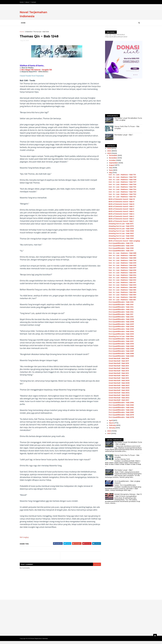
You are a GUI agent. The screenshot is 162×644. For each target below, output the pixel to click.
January (111, 428)
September (113, 163)
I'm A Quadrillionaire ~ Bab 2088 (120, 349)
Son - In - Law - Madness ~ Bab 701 (121, 197)
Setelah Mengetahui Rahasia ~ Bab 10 (127, 494)
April (110, 420)
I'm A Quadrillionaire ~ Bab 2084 (121, 403)
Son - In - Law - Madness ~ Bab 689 (122, 287)
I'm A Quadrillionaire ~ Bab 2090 (120, 344)
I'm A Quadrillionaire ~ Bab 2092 (120, 339)
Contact (34, 2)
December (113, 155)
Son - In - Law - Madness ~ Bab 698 (122, 265)
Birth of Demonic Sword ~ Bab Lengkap (124, 241)
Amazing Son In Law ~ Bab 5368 (120, 231)
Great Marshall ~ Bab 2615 (118, 366)
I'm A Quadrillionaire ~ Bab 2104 (120, 307)
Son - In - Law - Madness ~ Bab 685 (122, 290)
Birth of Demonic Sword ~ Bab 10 (121, 199)
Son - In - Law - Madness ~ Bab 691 (121, 282)
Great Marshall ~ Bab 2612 (118, 373)
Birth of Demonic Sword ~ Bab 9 (121, 202)
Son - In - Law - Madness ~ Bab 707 (122, 182)
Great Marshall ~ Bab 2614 (118, 368)
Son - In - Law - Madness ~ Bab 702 (122, 194)
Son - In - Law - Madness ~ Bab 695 (122, 273)
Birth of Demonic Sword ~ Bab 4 (121, 214)
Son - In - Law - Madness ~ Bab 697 (122, 268)
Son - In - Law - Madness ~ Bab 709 (122, 177)
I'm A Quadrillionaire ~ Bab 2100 (120, 317)
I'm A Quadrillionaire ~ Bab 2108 (120, 248)
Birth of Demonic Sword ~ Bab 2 (121, 219)
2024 (109, 151)
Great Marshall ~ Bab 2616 (118, 363)
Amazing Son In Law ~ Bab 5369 (120, 229)
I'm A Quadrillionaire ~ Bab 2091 (120, 341)
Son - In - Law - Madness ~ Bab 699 (122, 263)
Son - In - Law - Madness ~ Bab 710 (121, 175)
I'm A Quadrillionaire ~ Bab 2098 (120, 322)
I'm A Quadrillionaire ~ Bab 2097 (120, 324)
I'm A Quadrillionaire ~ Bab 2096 (120, 327)
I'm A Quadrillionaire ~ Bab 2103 (120, 309)
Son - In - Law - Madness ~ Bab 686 (122, 258)
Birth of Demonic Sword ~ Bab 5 (121, 211)
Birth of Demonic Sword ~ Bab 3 (121, 216)
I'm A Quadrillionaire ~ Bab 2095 (120, 329)
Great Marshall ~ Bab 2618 (118, 358)
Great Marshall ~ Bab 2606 (118, 388)
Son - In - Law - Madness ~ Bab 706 (122, 184)
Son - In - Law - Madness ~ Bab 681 (121, 300)
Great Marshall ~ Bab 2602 (118, 398)
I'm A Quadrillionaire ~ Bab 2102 (120, 312)
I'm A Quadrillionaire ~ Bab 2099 (120, 319)
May (110, 173)
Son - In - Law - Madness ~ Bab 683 (122, 295)
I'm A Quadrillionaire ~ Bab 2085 (120, 356)
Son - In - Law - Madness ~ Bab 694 (122, 275)
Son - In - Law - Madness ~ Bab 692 (122, 280)
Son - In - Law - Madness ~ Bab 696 (122, 270)
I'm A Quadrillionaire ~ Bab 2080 (120, 412)
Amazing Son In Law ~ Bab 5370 (120, 226)
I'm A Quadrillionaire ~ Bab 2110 (120, 243)
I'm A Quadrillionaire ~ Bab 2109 (120, 246)
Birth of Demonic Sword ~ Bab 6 (121, 209)
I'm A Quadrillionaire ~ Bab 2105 (120, 304)
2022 (109, 431)
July (110, 168)
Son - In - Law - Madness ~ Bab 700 (122, 260)
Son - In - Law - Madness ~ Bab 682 (122, 297)
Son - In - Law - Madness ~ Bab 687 (122, 255)
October (112, 160)
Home (22, 2)
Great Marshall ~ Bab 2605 (118, 390)
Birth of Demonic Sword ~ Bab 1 (120, 221)
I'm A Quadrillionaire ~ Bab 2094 (121, 331)
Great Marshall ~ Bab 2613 (118, 371)
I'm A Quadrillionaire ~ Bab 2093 (120, 334)
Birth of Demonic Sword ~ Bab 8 (121, 204)
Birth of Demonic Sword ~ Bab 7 (121, 206)
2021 (108, 433)
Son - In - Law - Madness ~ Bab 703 (122, 192)
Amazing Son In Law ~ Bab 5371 (120, 224)
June (110, 170)
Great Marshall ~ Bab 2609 (118, 380)
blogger (96, 567)
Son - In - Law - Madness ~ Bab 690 (122, 285)
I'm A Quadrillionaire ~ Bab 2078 (120, 417)
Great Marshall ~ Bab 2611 (118, 376)
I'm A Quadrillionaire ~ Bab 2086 (120, 354)
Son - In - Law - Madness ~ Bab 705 (122, 187)
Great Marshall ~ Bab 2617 (118, 361)
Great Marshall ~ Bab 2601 (118, 400)
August (111, 165)
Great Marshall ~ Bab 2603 (118, 395)
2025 (109, 148)
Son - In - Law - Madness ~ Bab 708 (122, 180)
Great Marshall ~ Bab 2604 (118, 393)
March (111, 423)
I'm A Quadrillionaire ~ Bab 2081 (120, 410)
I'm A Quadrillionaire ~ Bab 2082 (120, 407)
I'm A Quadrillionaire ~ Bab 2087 (120, 351)
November (112, 158)
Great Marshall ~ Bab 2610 (118, 378)
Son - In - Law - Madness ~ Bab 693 (122, 278)
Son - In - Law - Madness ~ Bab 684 (122, 292)
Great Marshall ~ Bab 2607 (118, 385)
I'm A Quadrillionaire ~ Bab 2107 (120, 251)
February (112, 425)
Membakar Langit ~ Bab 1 (123, 135)
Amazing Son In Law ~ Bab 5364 (120, 336)
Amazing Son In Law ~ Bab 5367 (120, 233)
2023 (109, 153)
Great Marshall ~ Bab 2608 (118, 383)
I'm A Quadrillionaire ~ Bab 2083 (120, 405)
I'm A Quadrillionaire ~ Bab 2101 (120, 314)
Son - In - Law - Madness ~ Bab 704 (122, 189)
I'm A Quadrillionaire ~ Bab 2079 (120, 415)
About (28, 2)
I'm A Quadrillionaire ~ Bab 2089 (120, 346)
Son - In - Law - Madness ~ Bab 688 (122, 253)
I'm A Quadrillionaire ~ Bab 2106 (120, 302)
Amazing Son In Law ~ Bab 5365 (120, 238)
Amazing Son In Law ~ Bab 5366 (120, 236)
